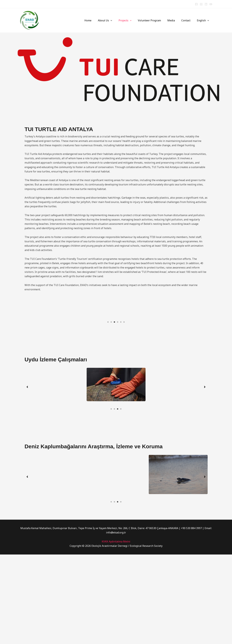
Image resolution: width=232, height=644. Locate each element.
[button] (118, 20)
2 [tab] (111, 366)
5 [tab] (121, 366)
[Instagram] (201, 4)
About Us (112, 20)
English (204, 20)
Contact (188, 20)
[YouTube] (211, 4)
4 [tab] (118, 366)
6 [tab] (124, 366)
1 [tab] (108, 366)
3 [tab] (114, 366)
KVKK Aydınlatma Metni (116, 631)
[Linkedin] (206, 4)
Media (174, 20)
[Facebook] (196, 4)
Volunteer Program (154, 20)
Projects (131, 20)
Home (96, 20)
